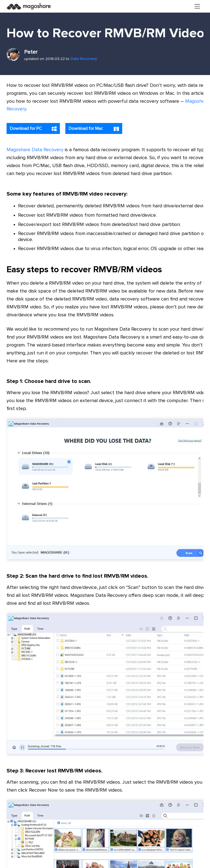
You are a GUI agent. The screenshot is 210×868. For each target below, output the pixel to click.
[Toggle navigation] (197, 6)
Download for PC (33, 129)
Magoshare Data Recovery (35, 150)
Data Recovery (84, 59)
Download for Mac (94, 129)
